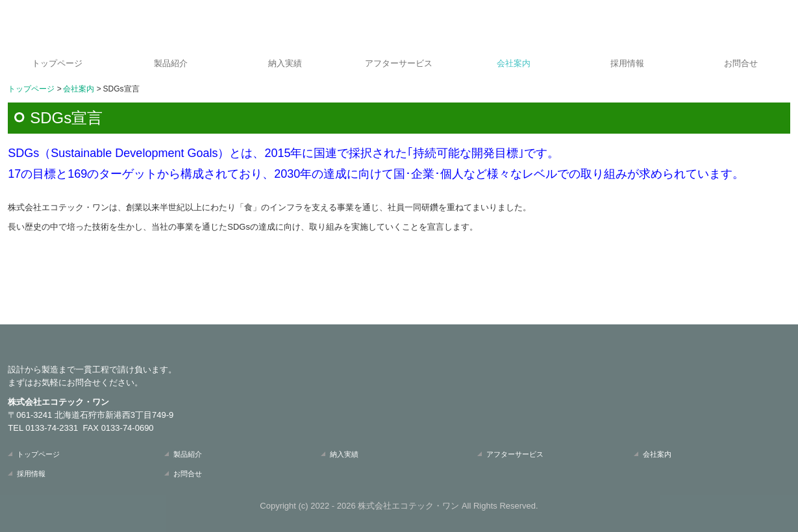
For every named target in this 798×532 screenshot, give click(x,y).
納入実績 (285, 63)
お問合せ (741, 63)
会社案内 (514, 63)
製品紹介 (171, 63)
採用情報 (627, 63)
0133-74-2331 (52, 428)
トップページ (57, 63)
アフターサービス (399, 63)
